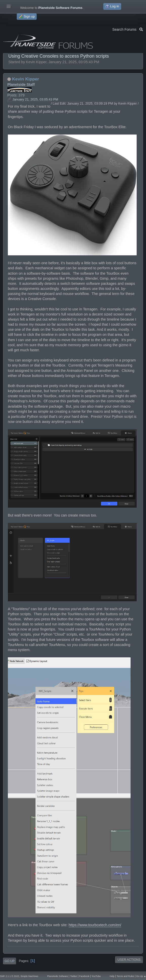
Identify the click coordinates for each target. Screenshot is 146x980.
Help (112, 976)
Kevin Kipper (26, 79)
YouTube (96, 976)
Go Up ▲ (141, 976)
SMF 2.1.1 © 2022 (9, 976)
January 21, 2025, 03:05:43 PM (35, 99)
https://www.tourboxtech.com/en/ (95, 925)
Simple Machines (29, 976)
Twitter (74, 976)
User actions (129, 960)
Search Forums (128, 29)
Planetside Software (57, 976)
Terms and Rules (125, 976)
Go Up (9, 961)
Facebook (84, 976)
